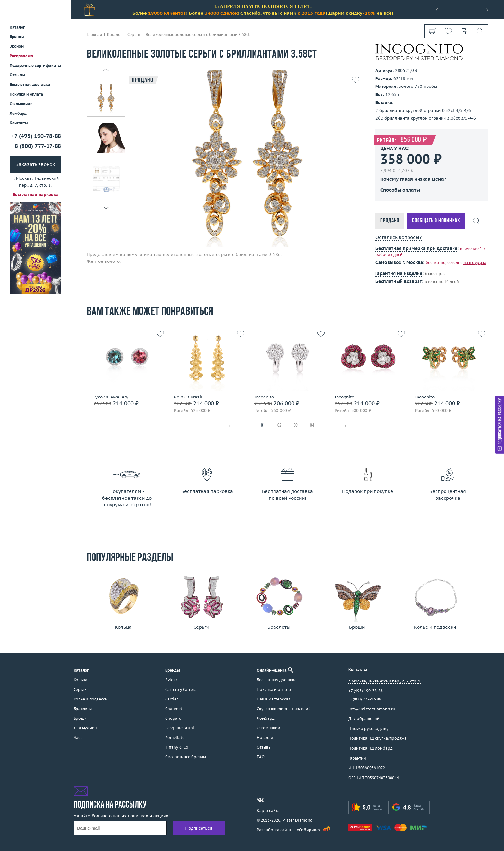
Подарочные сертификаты (35, 65)
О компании (21, 104)
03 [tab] (296, 426)
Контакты (19, 123)
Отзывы (17, 75)
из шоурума (475, 263)
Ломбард (18, 113)
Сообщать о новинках (436, 221)
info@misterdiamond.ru (372, 709)
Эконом (17, 46)
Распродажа (21, 56)
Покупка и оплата (26, 94)
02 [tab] (279, 426)
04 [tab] (312, 426)
